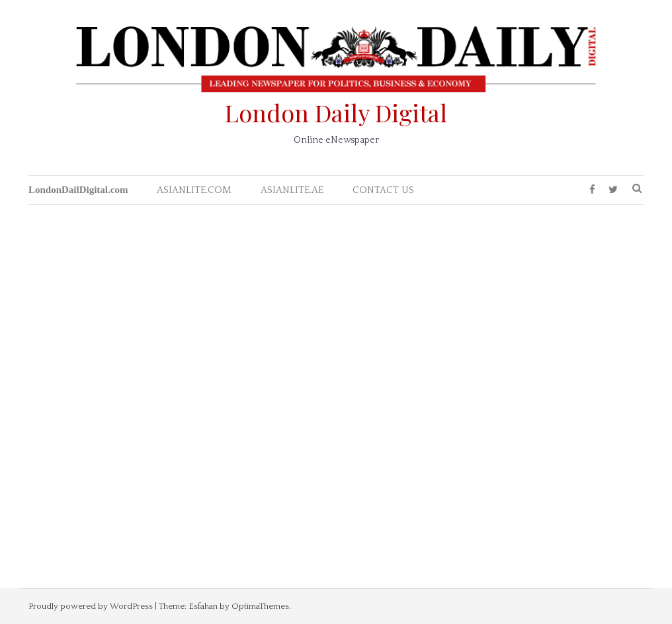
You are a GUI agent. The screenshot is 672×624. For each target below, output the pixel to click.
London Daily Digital (336, 112)
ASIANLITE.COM (194, 190)
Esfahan (203, 606)
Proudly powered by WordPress (91, 606)
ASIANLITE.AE (292, 190)
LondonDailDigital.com (78, 190)
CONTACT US (383, 190)
